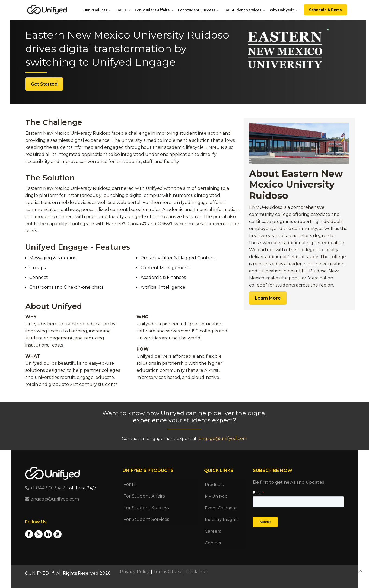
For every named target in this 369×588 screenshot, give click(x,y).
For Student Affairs (144, 496)
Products (214, 484)
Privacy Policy (135, 572)
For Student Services (146, 519)
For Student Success (146, 508)
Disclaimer (197, 572)
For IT (130, 484)
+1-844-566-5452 (45, 488)
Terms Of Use (168, 572)
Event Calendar (221, 508)
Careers (213, 531)
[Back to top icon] (360, 571)
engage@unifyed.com (223, 438)
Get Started (44, 84)
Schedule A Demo (325, 10)
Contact (213, 543)
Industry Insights (222, 519)
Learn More (268, 298)
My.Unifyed (216, 496)
